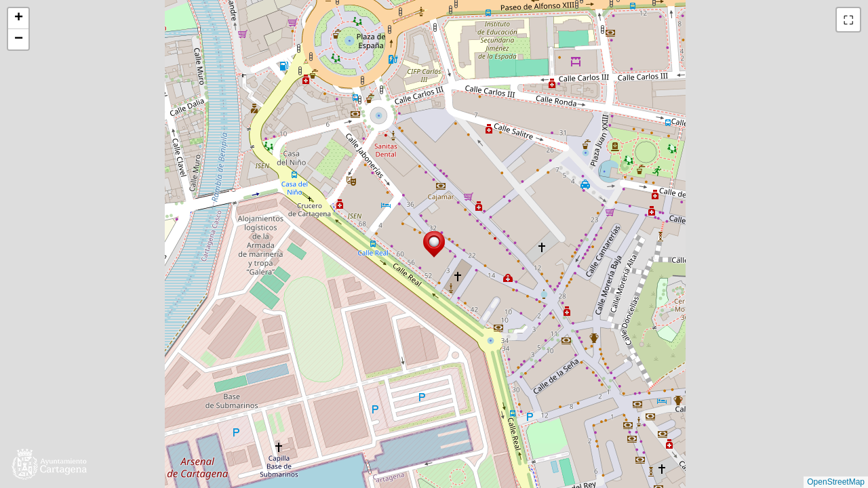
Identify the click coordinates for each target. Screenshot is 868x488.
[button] (434, 244)
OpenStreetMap (836, 482)
